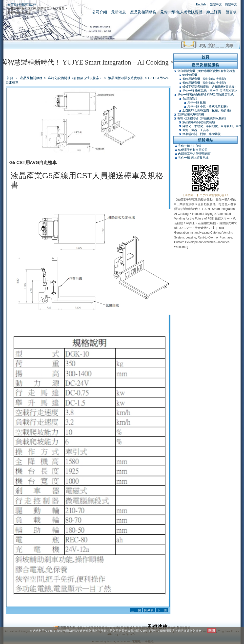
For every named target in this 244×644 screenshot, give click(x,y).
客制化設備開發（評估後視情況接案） (76, 78)
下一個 (162, 610)
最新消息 (119, 12)
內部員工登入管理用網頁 (194, 154)
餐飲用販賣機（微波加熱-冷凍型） (205, 83)
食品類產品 (190, 99)
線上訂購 (214, 12)
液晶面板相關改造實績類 (126, 78)
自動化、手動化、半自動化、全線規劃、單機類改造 (212, 126)
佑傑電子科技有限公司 (22, 4)
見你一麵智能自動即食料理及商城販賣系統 (205, 95)
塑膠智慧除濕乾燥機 (191, 114)
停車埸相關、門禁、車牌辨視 (202, 134)
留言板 (231, 12)
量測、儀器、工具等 (196, 130)
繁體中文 (216, 4)
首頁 (10, 78)
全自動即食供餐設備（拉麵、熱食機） (207, 110)
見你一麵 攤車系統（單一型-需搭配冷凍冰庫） (210, 91)
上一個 (136, 610)
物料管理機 (190, 75)
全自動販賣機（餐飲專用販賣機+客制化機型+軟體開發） (206, 71)
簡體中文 (231, 4)
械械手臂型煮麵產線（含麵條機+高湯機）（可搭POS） (210, 87)
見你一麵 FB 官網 (190, 146)
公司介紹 (100, 12)
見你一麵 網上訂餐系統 (193, 158)
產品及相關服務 (143, 12)
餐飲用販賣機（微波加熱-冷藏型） (205, 79)
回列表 (149, 610)
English (201, 4)
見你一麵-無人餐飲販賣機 (181, 12)
